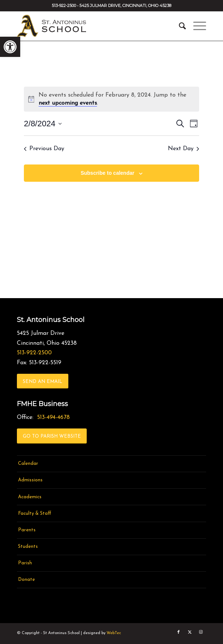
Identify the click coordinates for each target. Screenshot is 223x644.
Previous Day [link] (44, 149)
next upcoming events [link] (68, 103)
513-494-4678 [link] (53, 417)
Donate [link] (26, 580)
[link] (10, 47)
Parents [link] (27, 530)
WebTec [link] (114, 633)
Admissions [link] (30, 480)
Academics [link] (30, 497)
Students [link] (28, 547)
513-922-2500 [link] (34, 353)
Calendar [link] (28, 464)
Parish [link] (25, 563)
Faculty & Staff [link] (35, 513)
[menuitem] (179, 26)
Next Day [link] (184, 149)
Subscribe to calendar (107, 173)
